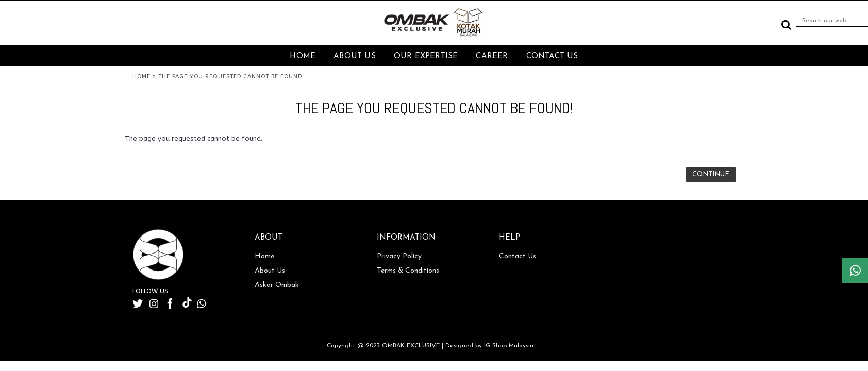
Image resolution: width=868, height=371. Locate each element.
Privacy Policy (399, 256)
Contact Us (518, 256)
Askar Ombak (277, 285)
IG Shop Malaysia (509, 346)
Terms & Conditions (408, 271)
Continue (711, 174)
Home (264, 256)
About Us (270, 271)
